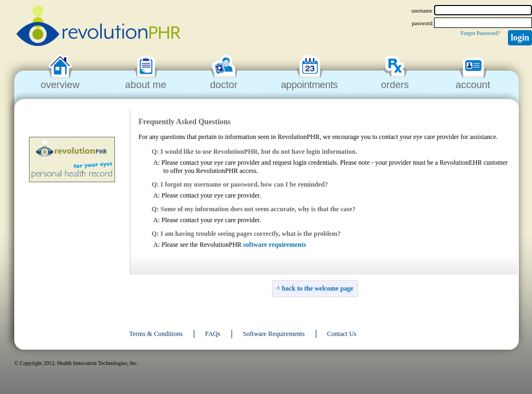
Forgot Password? (480, 33)
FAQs (213, 334)
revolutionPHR (99, 27)
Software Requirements (274, 334)
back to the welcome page (318, 288)
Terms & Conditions (156, 334)
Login (520, 37)
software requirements (274, 245)
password (422, 23)
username (422, 11)
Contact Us (342, 334)
